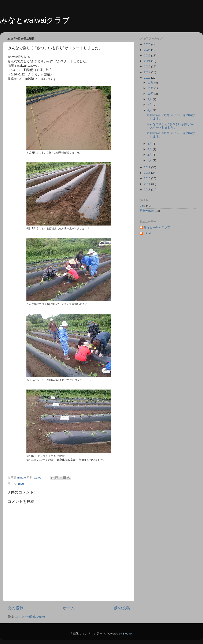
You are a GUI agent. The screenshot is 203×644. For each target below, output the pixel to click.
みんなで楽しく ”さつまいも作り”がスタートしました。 (170, 126)
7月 (150, 105)
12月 (151, 83)
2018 (148, 78)
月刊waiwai (147, 211)
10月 (151, 94)
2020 (148, 66)
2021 (148, 61)
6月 (150, 110)
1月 (150, 160)
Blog (21, 484)
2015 (148, 178)
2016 (148, 173)
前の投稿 (122, 608)
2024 (148, 50)
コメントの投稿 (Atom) (30, 617)
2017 (148, 167)
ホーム (69, 608)
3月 (150, 149)
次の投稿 (15, 608)
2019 (148, 72)
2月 (150, 155)
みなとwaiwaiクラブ (35, 20)
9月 (150, 99)
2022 (148, 55)
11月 (151, 88)
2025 (148, 44)
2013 (148, 189)
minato (148, 233)
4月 (150, 144)
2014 (148, 184)
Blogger (128, 634)
